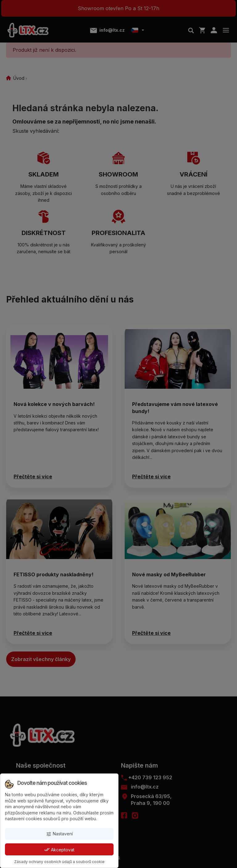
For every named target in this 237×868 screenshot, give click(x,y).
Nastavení (59, 834)
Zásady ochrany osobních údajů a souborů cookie (59, 862)
